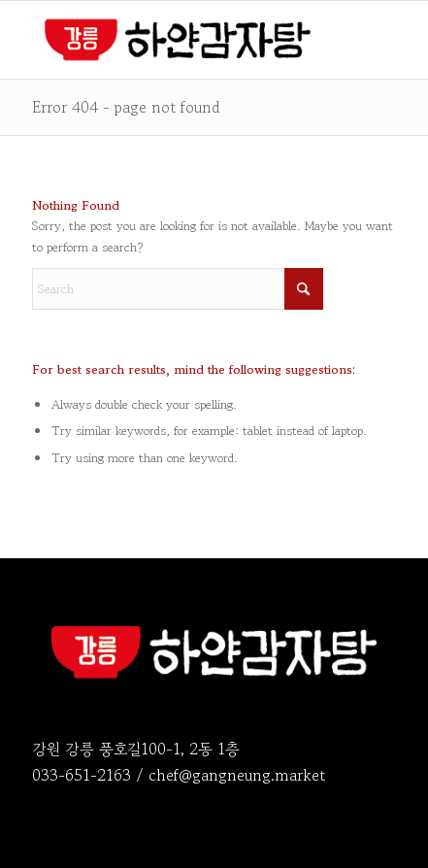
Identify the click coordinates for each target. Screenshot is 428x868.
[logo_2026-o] (178, 40)
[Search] (178, 289)
